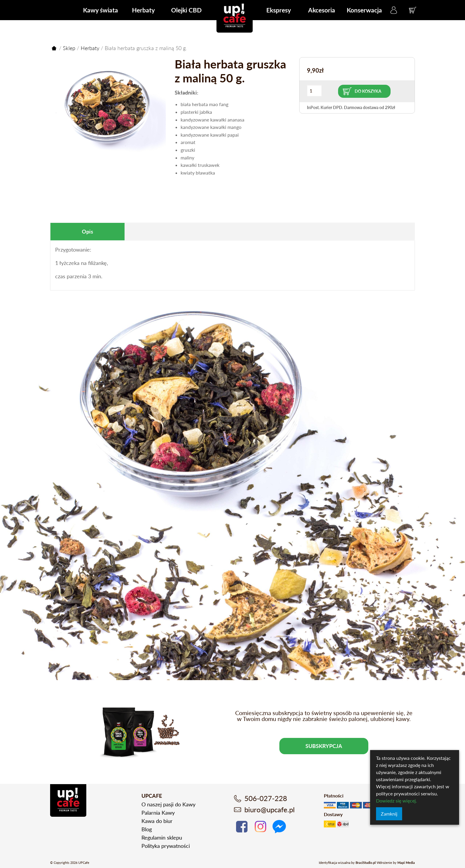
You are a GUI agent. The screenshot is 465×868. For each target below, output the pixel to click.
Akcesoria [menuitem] (322, 10)
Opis (87, 231)
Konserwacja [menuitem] (364, 10)
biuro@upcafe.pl (270, 809)
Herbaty (90, 48)
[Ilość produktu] (314, 91)
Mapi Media (406, 863)
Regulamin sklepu (162, 837)
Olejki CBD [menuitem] (186, 10)
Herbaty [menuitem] (143, 10)
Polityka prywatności (166, 846)
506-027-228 (266, 798)
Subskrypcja (324, 746)
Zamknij (389, 814)
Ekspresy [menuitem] (279, 10)
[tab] (87, 232)
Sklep (69, 48)
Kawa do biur (157, 821)
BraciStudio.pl (366, 863)
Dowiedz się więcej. (396, 801)
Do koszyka (368, 91)
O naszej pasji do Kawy (168, 804)
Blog (147, 829)
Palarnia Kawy (158, 813)
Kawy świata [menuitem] (101, 10)
